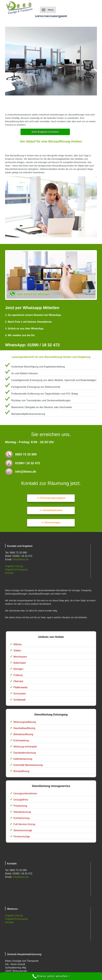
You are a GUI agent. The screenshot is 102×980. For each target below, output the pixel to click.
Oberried (18, 681)
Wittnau (18, 644)
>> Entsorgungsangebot (51, 498)
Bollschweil (20, 663)
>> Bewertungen (51, 523)
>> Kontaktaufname (51, 510)
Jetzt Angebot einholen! (45, 132)
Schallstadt (19, 700)
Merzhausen (20, 657)
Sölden (17, 651)
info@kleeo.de (21, 559)
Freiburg (18, 675)
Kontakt (9, 573)
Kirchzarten (20, 694)
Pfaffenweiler (21, 687)
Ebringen (18, 669)
